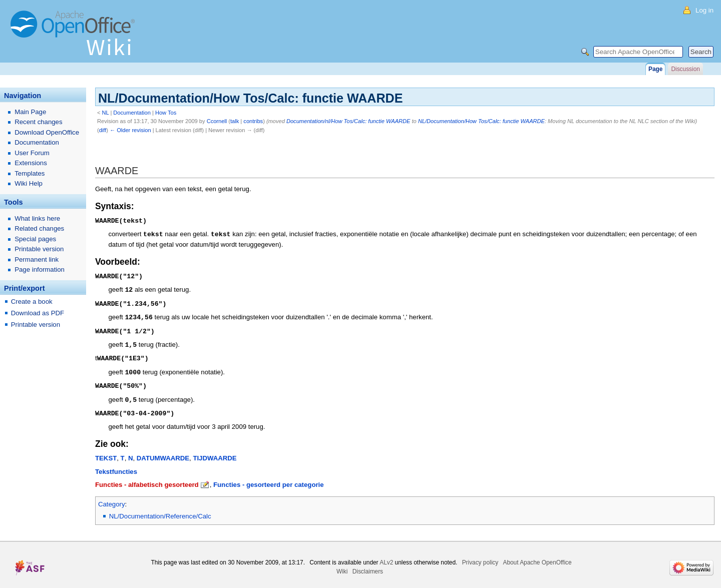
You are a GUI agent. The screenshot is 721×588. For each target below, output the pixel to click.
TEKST (106, 452)
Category (112, 498)
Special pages (35, 239)
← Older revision (130, 130)
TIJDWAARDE (215, 452)
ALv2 (386, 556)
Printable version (39, 249)
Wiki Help (29, 183)
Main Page (30, 112)
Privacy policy (480, 556)
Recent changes (38, 122)
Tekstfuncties (116, 465)
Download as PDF (38, 313)
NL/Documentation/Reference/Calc (160, 510)
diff (103, 130)
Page (655, 69)
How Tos (166, 113)
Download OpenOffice (47, 132)
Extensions (31, 163)
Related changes (39, 228)
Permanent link (37, 259)
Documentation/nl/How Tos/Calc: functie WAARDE (348, 121)
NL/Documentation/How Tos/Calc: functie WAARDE (481, 121)
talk (235, 121)
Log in (704, 10)
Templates (30, 173)
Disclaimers (368, 565)
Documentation (132, 113)
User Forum (32, 153)
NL (106, 113)
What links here (37, 218)
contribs (253, 121)
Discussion (685, 69)
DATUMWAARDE (163, 452)
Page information (40, 269)
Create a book (32, 302)
